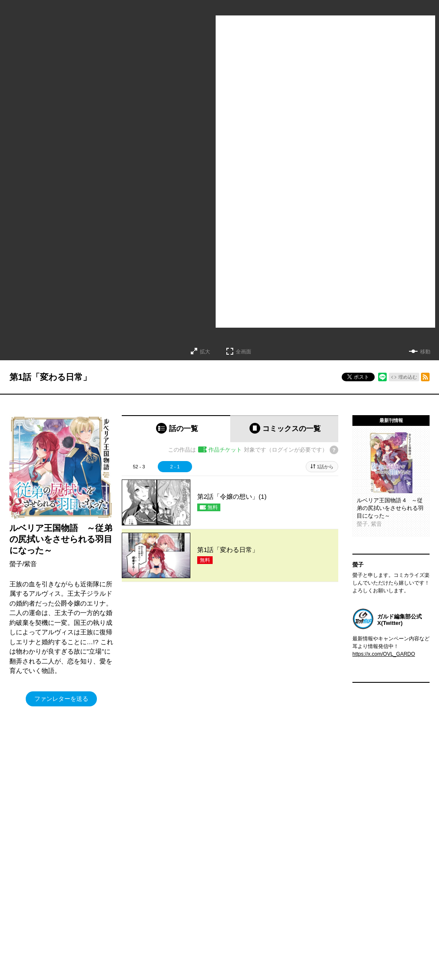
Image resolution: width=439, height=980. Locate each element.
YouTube (374, 949)
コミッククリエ (111, 910)
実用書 (16, 962)
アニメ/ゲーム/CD (29, 949)
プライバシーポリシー (296, 936)
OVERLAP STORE (208, 910)
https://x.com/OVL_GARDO (384, 654)
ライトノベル (24, 910)
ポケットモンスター (32, 936)
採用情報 (281, 949)
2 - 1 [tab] (175, 467)
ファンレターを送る (61, 699)
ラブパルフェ (108, 936)
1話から (325, 467)
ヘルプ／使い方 (136, 856)
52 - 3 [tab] (139, 467)
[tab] (176, 429)
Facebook (375, 910)
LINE (370, 936)
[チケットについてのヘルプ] (334, 450)
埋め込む (408, 377)
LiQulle (101, 923)
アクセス (281, 923)
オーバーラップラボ (210, 936)
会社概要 (281, 910)
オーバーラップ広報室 (212, 923)
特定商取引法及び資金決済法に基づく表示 (272, 856)
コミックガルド (27, 923)
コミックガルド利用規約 (189, 856)
